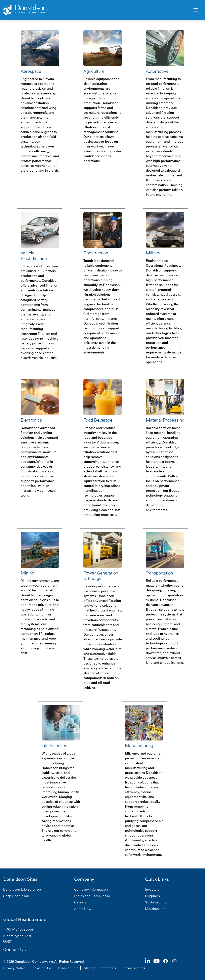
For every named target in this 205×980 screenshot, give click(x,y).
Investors (152, 889)
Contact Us (14, 950)
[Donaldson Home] (96, 10)
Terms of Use (42, 968)
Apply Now (83, 909)
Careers (80, 902)
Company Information (91, 889)
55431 (8, 941)
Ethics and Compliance (92, 896)
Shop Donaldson (16, 896)
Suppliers (153, 896)
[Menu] (196, 10)
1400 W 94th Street (18, 929)
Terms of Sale (68, 968)
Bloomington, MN (17, 936)
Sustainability (156, 902)
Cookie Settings (133, 968)
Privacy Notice (15, 968)
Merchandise (155, 909)
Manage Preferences (100, 968)
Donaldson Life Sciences (23, 889)
